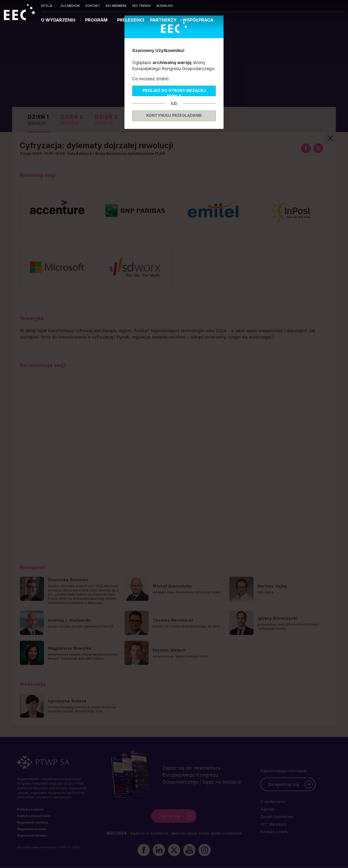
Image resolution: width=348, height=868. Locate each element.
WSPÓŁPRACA (198, 20)
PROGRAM (97, 20)
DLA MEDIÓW (70, 6)
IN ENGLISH (165, 6)
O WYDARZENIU (59, 20)
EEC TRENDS (142, 6)
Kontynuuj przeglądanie (174, 115)
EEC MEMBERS (116, 6)
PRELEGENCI (131, 20)
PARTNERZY (163, 20)
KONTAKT (93, 6)
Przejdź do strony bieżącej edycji (174, 92)
